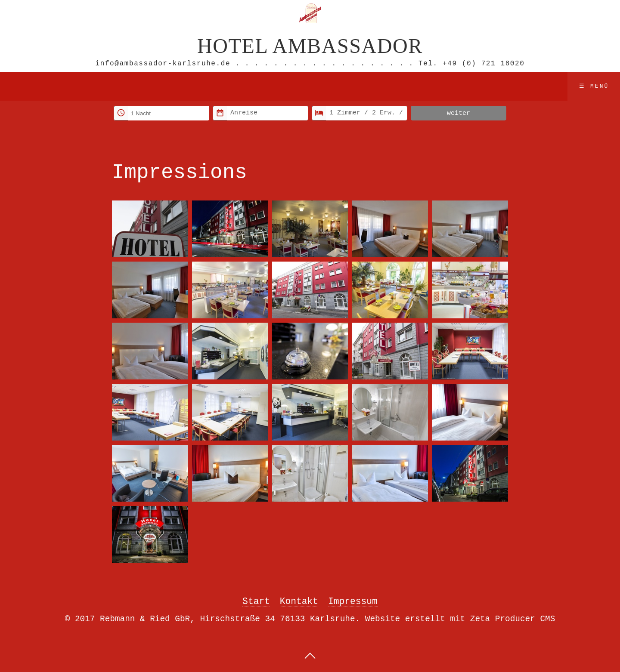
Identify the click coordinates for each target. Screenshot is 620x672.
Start (256, 601)
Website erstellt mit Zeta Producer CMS (460, 618)
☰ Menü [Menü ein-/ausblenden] (594, 86)
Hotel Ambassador (310, 45)
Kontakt (299, 601)
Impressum (353, 601)
